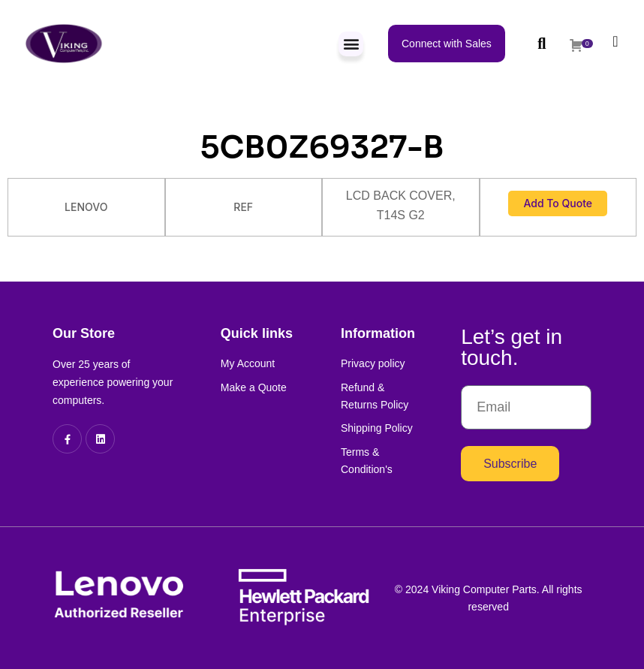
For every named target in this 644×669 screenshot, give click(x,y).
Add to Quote (558, 203)
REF (243, 207)
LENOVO (86, 207)
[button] (351, 44)
